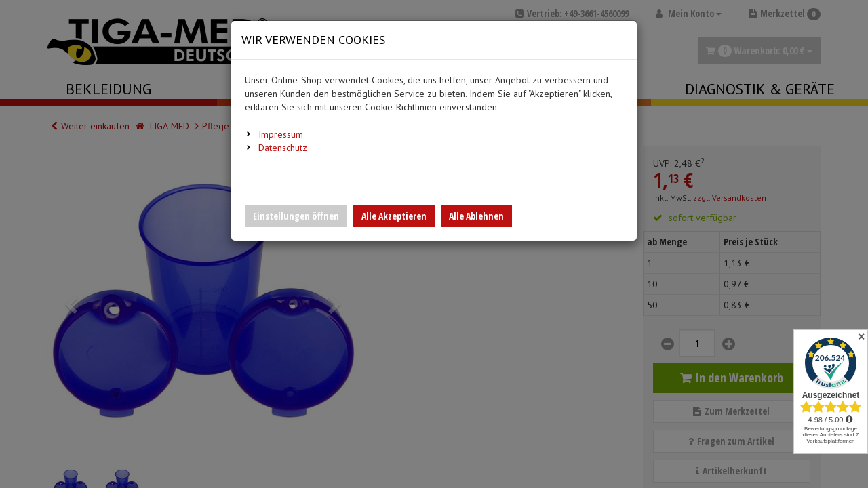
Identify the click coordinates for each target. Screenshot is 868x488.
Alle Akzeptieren (394, 216)
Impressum (281, 134)
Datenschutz (283, 148)
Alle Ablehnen (476, 216)
